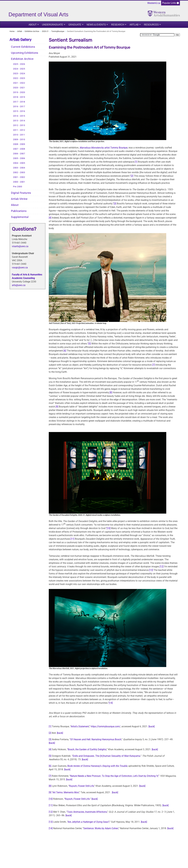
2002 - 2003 (19, 172)
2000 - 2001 (19, 182)
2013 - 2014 (19, 121)
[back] (152, 726)
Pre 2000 (18, 187)
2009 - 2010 (19, 140)
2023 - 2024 (19, 74)
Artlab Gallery (20, 40)
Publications (19, 211)
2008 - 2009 (19, 144)
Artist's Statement (80, 726)
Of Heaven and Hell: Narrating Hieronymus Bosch (96, 739)
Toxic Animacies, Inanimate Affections (87, 812)
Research (118, 25)
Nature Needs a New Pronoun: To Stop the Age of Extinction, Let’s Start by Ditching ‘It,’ (114, 776)
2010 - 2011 (19, 135)
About (33, 25)
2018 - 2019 (19, 97)
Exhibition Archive (32, 31)
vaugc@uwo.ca (20, 267)
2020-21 (45, 31)
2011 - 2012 (19, 130)
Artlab (134, 25)
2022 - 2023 (19, 78)
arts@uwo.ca (19, 285)
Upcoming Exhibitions (25, 53)
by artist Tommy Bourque (104, 148)
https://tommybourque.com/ (106, 726)
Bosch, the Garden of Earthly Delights (87, 749)
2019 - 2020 (19, 92)
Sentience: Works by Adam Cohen (101, 828)
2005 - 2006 (19, 158)
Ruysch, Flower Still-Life (82, 786)
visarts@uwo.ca (20, 246)
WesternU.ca (154, 3)
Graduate (75, 25)
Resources (151, 25)
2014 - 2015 (19, 116)
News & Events (96, 25)
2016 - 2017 (19, 107)
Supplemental (20, 217)
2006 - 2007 (19, 154)
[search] (157, 35)
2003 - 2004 (19, 168)
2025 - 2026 (19, 64)
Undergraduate (53, 25)
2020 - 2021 (19, 88)
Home (12, 31)
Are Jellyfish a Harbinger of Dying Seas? (88, 822)
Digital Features (21, 193)
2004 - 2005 (19, 163)
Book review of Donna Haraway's (97, 766)
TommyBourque (58, 31)
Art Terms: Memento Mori (66, 792)
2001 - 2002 (19, 177)
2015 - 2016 (19, 111)
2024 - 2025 (19, 69)
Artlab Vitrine (19, 199)
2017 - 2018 (19, 102)
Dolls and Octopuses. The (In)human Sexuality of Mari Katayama (106, 756)
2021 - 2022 (19, 83)
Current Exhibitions (23, 47)
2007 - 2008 (19, 149)
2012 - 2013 (19, 125)
